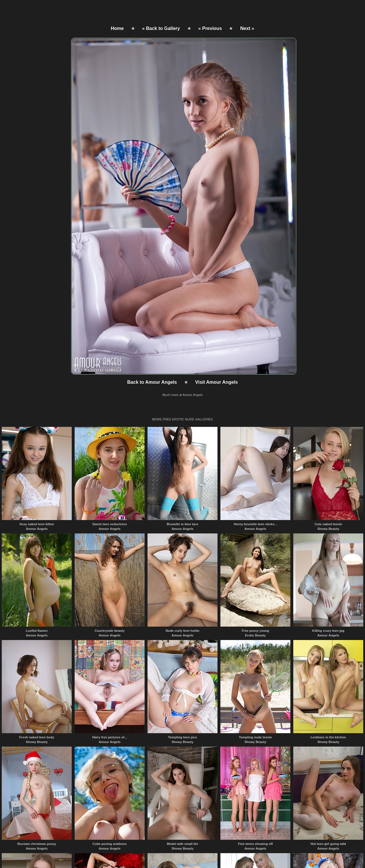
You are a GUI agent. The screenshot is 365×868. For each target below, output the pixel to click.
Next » (247, 28)
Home (117, 28)
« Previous (210, 28)
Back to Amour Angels (152, 382)
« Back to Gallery (161, 28)
